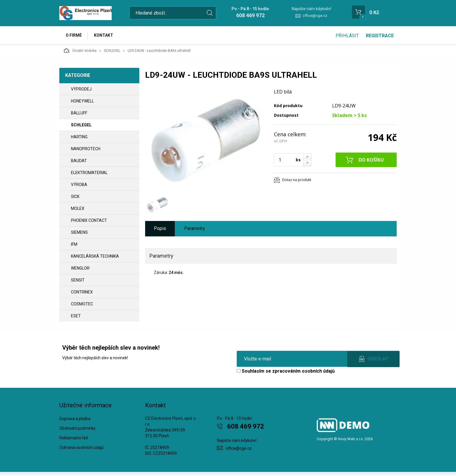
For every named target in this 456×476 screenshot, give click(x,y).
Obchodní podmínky (78, 429)
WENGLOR (80, 269)
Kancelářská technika (95, 257)
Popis (160, 229)
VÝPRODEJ (81, 90)
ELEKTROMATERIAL (89, 174)
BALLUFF (79, 114)
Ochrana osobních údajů (81, 448)
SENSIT (78, 281)
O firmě (74, 36)
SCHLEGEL (112, 52)
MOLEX (78, 209)
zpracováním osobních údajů (303, 372)
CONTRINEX (82, 293)
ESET (76, 317)
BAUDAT (79, 162)
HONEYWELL (82, 102)
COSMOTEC (82, 305)
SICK (75, 197)
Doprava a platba (75, 420)
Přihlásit (347, 36)
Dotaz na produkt (297, 181)
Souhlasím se (286, 372)
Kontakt (105, 36)
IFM (74, 245)
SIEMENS (79, 233)
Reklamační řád (74, 439)
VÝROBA (79, 185)
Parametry (195, 229)
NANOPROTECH (86, 150)
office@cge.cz (315, 16)
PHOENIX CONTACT (89, 221)
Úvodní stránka (80, 51)
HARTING (79, 138)
